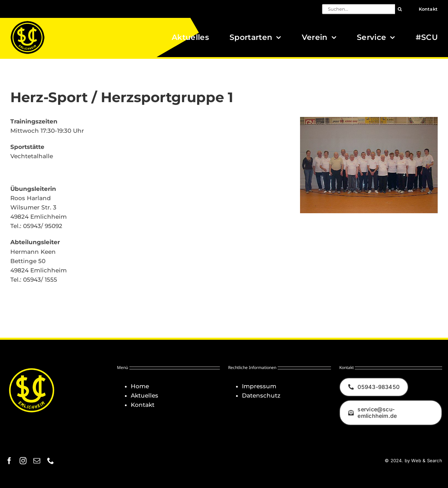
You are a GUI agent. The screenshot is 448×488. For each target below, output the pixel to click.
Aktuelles (145, 395)
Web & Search (426, 460)
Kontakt (143, 405)
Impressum (259, 386)
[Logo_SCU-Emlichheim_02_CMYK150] (28, 23)
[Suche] (400, 9)
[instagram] (23, 461)
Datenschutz (261, 395)
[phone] (51, 461)
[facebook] (9, 461)
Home (140, 386)
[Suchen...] (359, 9)
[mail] (37, 461)
